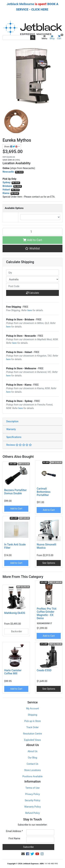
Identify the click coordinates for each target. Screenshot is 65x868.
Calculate (33, 293)
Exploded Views (32, 740)
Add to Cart (32, 240)
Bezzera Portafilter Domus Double (15, 492)
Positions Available (33, 776)
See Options (49, 563)
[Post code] (32, 286)
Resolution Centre (32, 734)
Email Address (14, 831)
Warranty (11, 429)
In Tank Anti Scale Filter (15, 546)
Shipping (32, 715)
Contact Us (32, 764)
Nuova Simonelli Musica (46, 546)
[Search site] (33, 38)
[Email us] (23, 854)
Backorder (16, 631)
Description (12, 421)
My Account (32, 708)
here (30, 310)
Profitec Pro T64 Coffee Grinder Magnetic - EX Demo (46, 614)
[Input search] (16, 38)
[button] (32, 249)
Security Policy (32, 800)
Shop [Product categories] (52, 38)
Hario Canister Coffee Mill (13, 672)
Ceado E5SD (44, 670)
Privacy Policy (32, 794)
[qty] (32, 273)
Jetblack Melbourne (20, 4)
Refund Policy (32, 813)
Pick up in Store (32, 721)
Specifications (14, 437)
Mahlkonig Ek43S (15, 613)
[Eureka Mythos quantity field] (32, 232)
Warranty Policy (32, 807)
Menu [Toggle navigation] (44, 38)
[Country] (32, 279)
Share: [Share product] (11, 147)
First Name (14, 838)
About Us (32, 751)
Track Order (32, 727)
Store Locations (33, 770)
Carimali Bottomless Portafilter (44, 492)
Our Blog (33, 758)
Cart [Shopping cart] (60, 37)
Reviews (19, 445)
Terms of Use (32, 788)
